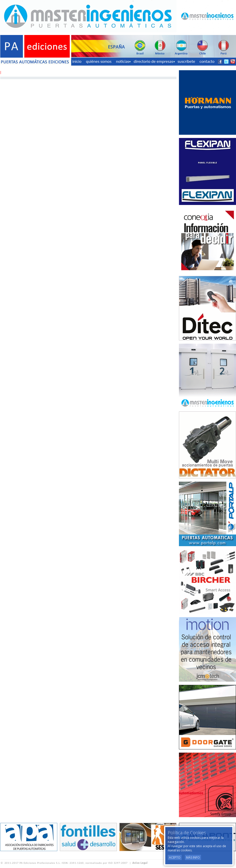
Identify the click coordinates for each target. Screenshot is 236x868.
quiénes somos (99, 61)
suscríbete (186, 61)
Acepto (175, 857)
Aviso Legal (140, 863)
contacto (207, 61)
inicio (77, 61)
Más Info (193, 857)
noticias (123, 61)
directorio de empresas (154, 61)
